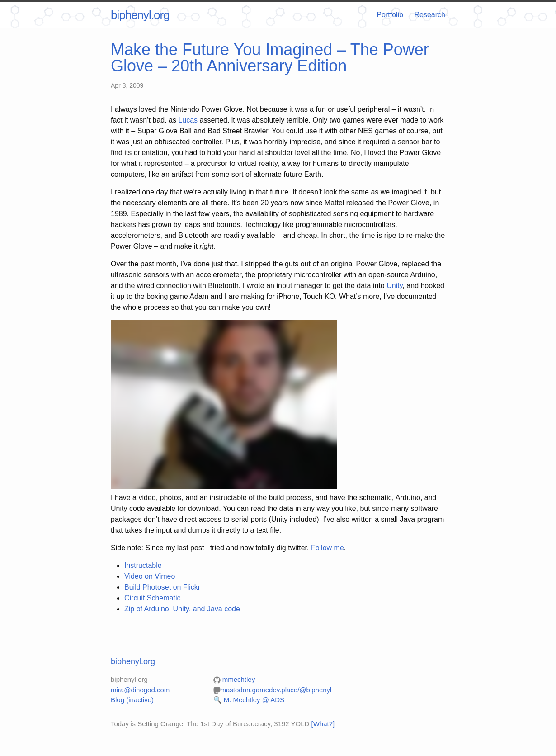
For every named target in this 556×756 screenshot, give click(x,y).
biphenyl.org (140, 15)
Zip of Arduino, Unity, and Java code (182, 609)
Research (430, 15)
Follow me (327, 548)
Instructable (143, 565)
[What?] (323, 724)
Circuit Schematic (152, 598)
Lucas (188, 120)
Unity (394, 286)
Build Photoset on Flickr (162, 587)
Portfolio (390, 15)
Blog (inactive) (132, 700)
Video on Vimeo (150, 576)
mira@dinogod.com (140, 690)
